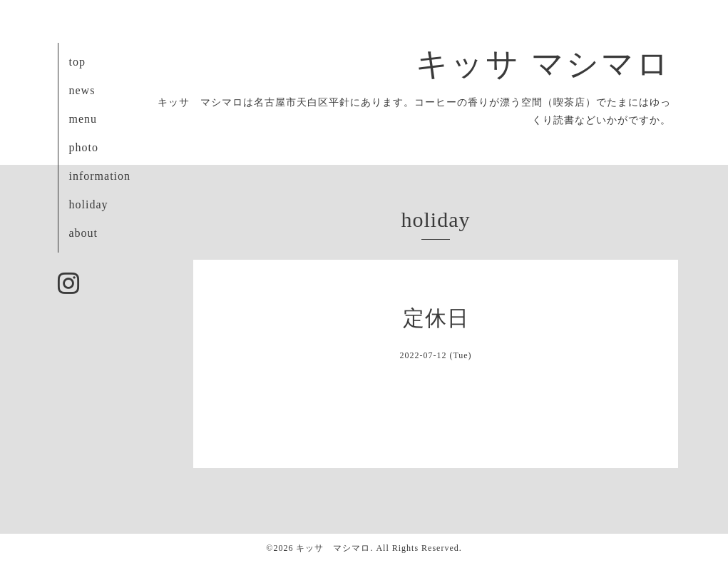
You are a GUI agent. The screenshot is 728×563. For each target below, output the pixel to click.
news (82, 90)
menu (83, 119)
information (100, 176)
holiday (89, 204)
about (84, 233)
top (77, 62)
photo (84, 147)
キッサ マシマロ (543, 64)
